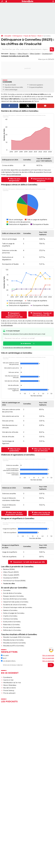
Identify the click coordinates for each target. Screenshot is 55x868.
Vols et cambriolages (11, 90)
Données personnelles (23, 846)
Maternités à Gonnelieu (11, 625)
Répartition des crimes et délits (14, 87)
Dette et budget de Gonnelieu (14, 613)
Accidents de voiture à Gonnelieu (15, 605)
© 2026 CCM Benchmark (38, 848)
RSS (6, 846)
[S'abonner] (27, 665)
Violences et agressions (36, 85)
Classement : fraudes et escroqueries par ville (42, 314)
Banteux (13, 54)
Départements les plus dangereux (42, 180)
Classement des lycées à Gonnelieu (16, 602)
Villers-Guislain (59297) (11, 575)
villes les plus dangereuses (22, 101)
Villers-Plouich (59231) (11, 572)
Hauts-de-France (30, 36)
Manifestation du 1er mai (12, 683)
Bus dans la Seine (10, 688)
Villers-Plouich (23, 54)
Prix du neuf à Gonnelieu (12, 627)
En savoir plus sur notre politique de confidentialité (17, 348)
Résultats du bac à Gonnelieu (13, 640)
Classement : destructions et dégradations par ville (14, 315)
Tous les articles (48, 844)
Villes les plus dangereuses (15, 180)
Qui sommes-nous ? (9, 844)
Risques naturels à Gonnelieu (13, 596)
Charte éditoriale (26, 844)
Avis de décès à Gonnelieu (12, 593)
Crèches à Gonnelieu (10, 619)
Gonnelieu (7, 590)
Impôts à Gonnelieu (10, 616)
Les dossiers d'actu (8, 661)
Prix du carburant (9, 693)
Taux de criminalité (10, 85)
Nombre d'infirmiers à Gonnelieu (15, 599)
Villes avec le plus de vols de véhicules (42, 450)
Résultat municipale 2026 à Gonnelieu (17, 637)
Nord (40, 36)
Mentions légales (15, 848)
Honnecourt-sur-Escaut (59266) (14, 581)
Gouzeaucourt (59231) (11, 578)
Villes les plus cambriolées (15, 450)
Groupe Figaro (25, 848)
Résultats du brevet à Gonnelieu (14, 643)
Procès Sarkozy (9, 690)
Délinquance (18, 36)
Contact (40, 844)
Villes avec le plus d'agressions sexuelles (14, 514)
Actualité (8, 36)
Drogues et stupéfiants (36, 87)
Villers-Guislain (35, 54)
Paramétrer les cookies (37, 846)
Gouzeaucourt (47, 54)
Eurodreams (8, 677)
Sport (4, 658)
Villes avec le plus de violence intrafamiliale (41, 514)
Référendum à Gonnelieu (12, 630)
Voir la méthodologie (14, 175)
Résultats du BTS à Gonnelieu (14, 646)
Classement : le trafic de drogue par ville (29, 562)
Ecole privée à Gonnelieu (12, 622)
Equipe (18, 844)
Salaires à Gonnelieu (10, 610)
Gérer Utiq (48, 846)
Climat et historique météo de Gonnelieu (18, 607)
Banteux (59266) (9, 569)
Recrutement (12, 846)
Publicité (34, 844)
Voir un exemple (48, 655)
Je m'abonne (26, 343)
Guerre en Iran (8, 680)
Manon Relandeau (10, 685)
